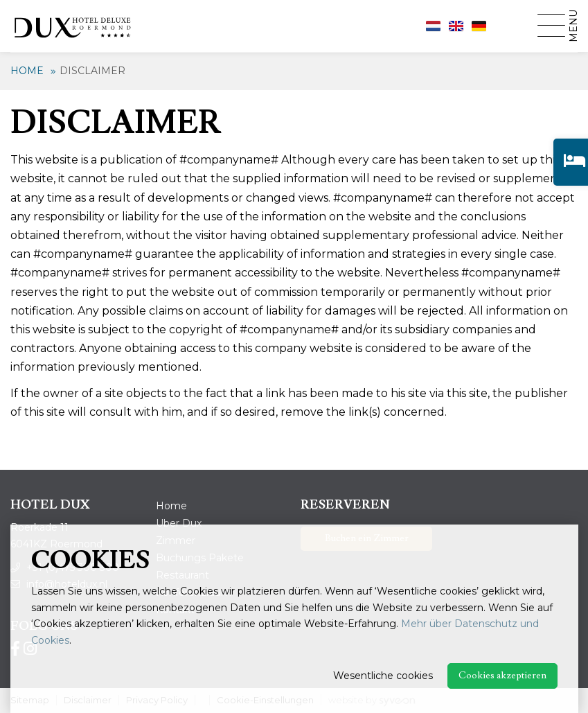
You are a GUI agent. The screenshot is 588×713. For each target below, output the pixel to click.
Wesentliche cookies (383, 676)
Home (27, 71)
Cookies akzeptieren (502, 676)
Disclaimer (92, 71)
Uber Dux (179, 523)
